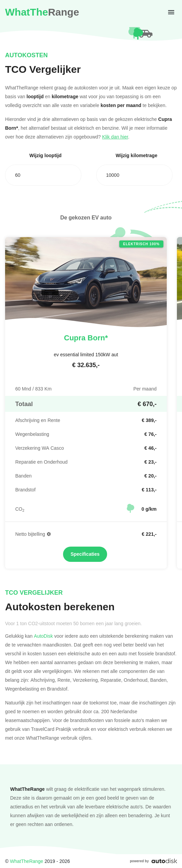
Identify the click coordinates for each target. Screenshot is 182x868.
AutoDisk (43, 636)
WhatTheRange (26, 861)
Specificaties (85, 554)
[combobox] (43, 175)
